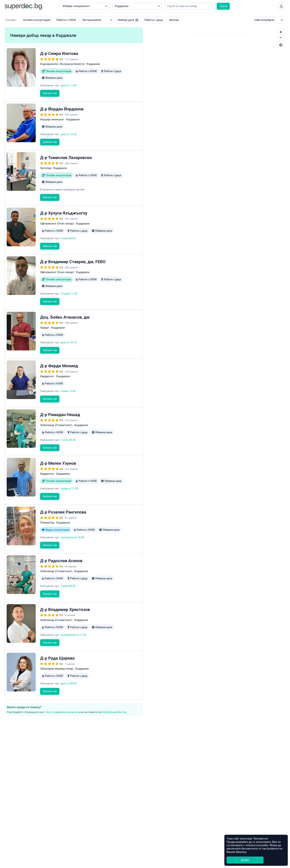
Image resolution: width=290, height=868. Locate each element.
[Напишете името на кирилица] (189, 6)
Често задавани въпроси (62, 712)
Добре (245, 860)
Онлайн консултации (37, 20)
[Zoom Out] (281, 38)
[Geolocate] (281, 45)
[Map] (216, 288)
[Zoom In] (281, 32)
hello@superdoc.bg (114, 712)
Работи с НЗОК (66, 20)
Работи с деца (154, 20)
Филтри (174, 20)
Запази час (50, 93)
